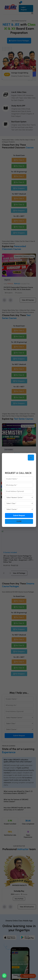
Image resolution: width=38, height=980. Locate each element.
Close (19, 521)
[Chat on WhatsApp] (4, 976)
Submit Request (19, 515)
